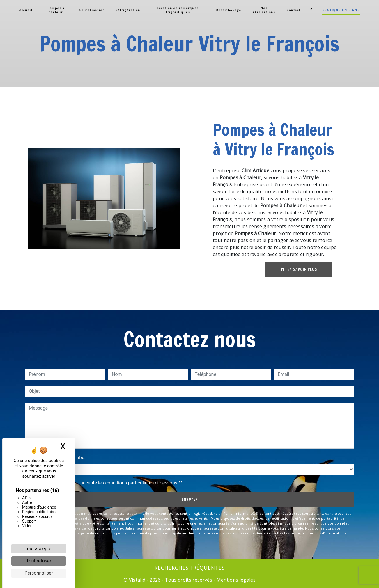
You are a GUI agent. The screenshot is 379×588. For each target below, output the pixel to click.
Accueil (26, 10)
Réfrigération (128, 10)
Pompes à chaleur (56, 10)
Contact (293, 10)
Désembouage (228, 10)
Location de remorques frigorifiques (178, 10)
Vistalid (137, 580)
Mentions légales (235, 580)
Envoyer (190, 499)
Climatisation (92, 10)
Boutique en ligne (340, 10)
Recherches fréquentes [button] (190, 568)
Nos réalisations (264, 10)
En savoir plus (299, 269)
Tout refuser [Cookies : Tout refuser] (39, 561)
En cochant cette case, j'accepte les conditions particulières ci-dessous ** (107, 483)
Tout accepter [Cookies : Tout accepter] (39, 549)
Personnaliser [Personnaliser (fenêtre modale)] (39, 573)
